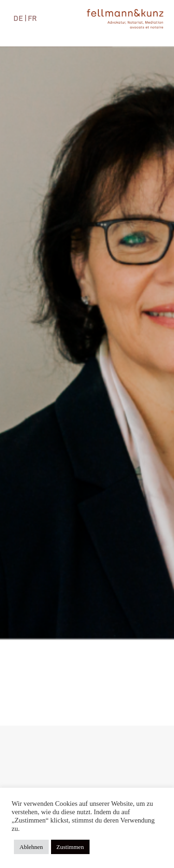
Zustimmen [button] (70, 847)
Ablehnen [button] (31, 847)
